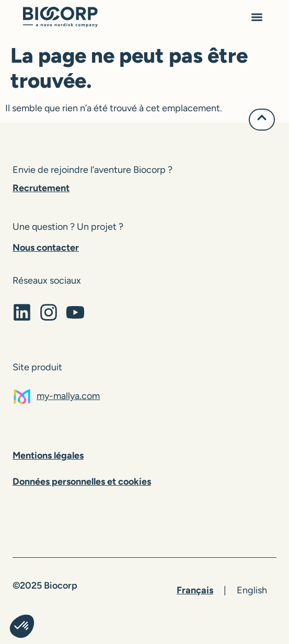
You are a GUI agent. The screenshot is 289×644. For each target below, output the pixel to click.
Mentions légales (48, 455)
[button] (257, 19)
